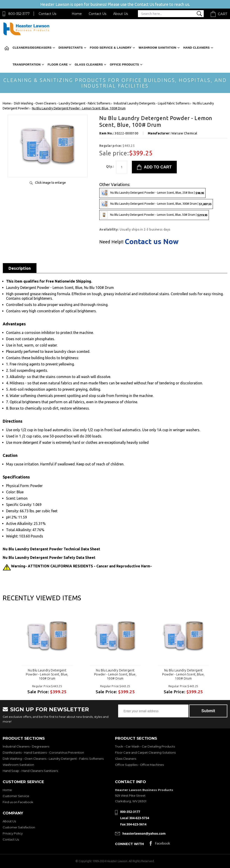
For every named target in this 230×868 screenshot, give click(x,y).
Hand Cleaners (197, 48)
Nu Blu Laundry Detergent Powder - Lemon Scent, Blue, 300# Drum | (156, 204)
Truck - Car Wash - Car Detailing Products (145, 746)
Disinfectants (71, 48)
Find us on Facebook (18, 802)
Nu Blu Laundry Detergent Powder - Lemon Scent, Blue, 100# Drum (47, 674)
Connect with (129, 844)
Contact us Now (152, 241)
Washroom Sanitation (157, 48)
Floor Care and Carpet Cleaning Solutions (145, 752)
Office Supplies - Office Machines (139, 765)
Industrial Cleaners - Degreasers (26, 746)
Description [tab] (20, 268)
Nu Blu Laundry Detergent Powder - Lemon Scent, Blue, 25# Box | (152, 193)
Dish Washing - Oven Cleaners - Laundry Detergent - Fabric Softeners (53, 759)
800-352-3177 (19, 14)
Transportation (27, 65)
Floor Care (58, 65)
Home (77, 14)
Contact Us (47, 14)
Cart (223, 14)
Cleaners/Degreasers (32, 48)
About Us (121, 14)
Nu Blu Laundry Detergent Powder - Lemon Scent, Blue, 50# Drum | (154, 215)
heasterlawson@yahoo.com (144, 833)
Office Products (124, 65)
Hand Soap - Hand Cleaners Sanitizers (30, 771)
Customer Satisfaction (19, 827)
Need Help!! (111, 242)
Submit (208, 711)
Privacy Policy (13, 833)
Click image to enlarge (50, 183)
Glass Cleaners (89, 65)
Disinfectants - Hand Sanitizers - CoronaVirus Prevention (43, 752)
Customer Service (16, 796)
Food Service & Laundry (111, 48)
